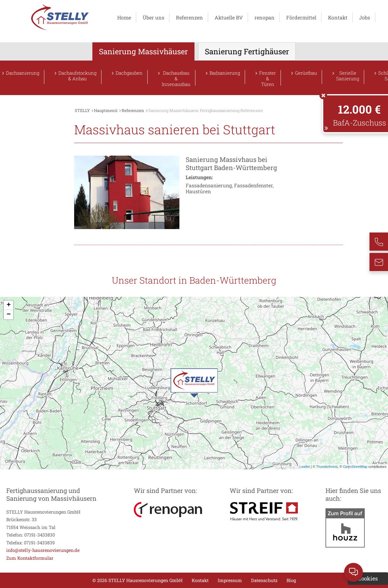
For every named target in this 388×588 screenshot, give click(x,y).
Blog (291, 580)
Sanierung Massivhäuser (143, 51)
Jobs (365, 17)
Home (124, 17)
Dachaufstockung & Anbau (77, 76)
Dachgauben (129, 73)
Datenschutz (264, 580)
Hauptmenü (106, 110)
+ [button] (9, 305)
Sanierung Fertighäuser (247, 51)
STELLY (82, 110)
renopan (265, 17)
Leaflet (305, 467)
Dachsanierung (23, 73)
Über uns (153, 17)
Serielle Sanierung (348, 76)
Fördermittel (301, 17)
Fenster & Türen (268, 78)
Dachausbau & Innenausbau (176, 78)
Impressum (230, 580)
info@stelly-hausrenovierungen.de (43, 550)
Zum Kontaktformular (30, 558)
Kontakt (338, 17)
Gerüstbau (306, 73)
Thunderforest (327, 467)
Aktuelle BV (229, 17)
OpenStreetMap (355, 467)
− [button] (9, 315)
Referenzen (189, 17)
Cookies (368, 578)
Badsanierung (225, 73)
